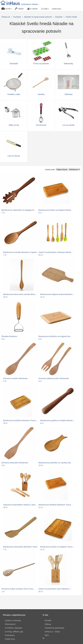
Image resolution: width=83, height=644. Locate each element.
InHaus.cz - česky (52, 632)
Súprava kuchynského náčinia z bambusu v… (23, 505)
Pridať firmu (10, 639)
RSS (47, 635)
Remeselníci (10, 624)
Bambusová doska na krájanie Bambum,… (57, 210)
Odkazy (48, 624)
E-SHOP (32, 9)
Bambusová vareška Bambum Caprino (20, 252)
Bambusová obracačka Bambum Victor (20, 547)
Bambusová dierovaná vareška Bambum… (22, 294)
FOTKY (7, 9)
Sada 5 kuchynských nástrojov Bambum (56, 252)
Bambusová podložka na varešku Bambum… (58, 463)
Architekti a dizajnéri (14, 628)
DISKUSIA (57, 9)
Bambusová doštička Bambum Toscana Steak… (60, 505)
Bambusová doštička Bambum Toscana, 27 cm (24, 420)
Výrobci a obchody (13, 620)
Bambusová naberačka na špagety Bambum (21, 210)
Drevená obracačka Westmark (15, 463)
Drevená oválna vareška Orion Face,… (19, 589)
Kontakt (48, 620)
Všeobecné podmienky (54, 628)
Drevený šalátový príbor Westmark (54, 378)
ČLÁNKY (45, 9)
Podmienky (10, 635)
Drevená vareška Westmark (15, 378)
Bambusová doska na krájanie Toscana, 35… (60, 547)
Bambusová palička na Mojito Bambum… (58, 420)
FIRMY (19, 9)
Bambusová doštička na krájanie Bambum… (58, 336)
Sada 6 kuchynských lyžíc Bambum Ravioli (57, 589)
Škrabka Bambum (9, 336)
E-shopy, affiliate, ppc (14, 632)
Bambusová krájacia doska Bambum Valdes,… (61, 294)
